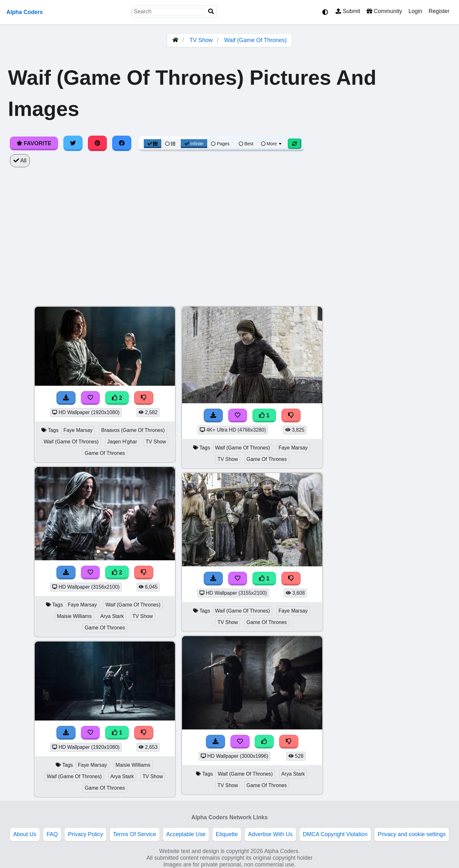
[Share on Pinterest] (98, 143)
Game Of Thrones (105, 453)
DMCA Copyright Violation (335, 834)
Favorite (34, 143)
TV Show (201, 40)
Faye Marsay (78, 430)
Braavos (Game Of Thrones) (133, 430)
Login (415, 11)
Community (384, 11)
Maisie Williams (74, 616)
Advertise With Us (270, 834)
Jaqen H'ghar (122, 442)
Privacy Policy (85, 834)
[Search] (211, 12)
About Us (25, 834)
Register (439, 11)
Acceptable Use (186, 834)
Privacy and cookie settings (412, 834)
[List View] (170, 144)
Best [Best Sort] (246, 144)
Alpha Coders (25, 12)
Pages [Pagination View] (220, 144)
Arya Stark (112, 616)
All (20, 161)
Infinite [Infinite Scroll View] (194, 144)
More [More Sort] (272, 144)
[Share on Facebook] (122, 143)
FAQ (52, 834)
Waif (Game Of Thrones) (255, 40)
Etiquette (227, 834)
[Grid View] (153, 144)
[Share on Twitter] (73, 143)
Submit (348, 11)
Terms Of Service (135, 834)
